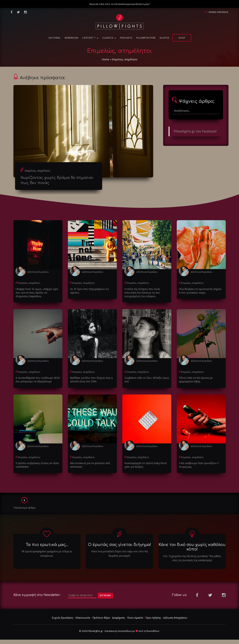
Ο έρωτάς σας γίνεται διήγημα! (119, 545)
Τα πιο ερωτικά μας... (47, 545)
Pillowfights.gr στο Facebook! (195, 131)
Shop (182, 38)
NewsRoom (71, 38)
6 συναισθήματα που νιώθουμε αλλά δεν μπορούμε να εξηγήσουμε (38, 380)
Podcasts (126, 38)
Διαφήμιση (118, 618)
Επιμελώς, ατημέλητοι (37, 171)
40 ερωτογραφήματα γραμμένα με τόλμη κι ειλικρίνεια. (47, 553)
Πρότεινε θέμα (101, 618)
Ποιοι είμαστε (135, 618)
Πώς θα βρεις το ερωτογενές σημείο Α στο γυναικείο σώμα (200, 291)
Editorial (55, 38)
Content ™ (90, 38)
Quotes (164, 38)
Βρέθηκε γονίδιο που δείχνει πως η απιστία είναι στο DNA (91, 380)
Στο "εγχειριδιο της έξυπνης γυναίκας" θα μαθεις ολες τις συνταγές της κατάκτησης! (192, 558)
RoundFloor (153, 631)
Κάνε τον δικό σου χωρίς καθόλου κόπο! (192, 547)
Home (105, 59)
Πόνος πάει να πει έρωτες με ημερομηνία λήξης (196, 380)
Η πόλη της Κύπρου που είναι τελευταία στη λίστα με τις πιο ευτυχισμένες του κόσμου (142, 293)
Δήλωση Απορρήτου (175, 618)
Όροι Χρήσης (153, 618)
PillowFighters (146, 38)
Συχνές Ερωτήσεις (62, 618)
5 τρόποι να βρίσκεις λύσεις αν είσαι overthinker (37, 465)
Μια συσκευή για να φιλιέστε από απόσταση (90, 465)
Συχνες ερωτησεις (219, 12)
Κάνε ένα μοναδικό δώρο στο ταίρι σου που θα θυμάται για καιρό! (119, 553)
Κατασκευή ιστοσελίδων (118, 631)
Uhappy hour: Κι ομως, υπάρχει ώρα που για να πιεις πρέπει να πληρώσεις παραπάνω (37, 293)
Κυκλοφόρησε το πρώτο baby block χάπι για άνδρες (146, 465)
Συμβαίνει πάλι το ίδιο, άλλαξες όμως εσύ (147, 380)
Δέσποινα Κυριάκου (38, 272)
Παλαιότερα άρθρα (24, 503)
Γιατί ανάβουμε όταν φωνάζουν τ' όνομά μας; (199, 465)
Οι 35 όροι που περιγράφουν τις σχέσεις (89, 291)
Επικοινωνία (83, 618)
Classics (109, 38)
